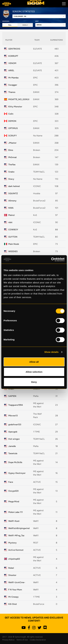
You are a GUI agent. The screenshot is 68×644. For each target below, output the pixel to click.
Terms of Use (22, 640)
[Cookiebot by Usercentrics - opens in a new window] (51, 260)
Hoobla (37, 193)
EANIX (36, 92)
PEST (36, 543)
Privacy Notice (8, 640)
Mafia (36, 396)
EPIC (35, 78)
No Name (38, 136)
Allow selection (34, 372)
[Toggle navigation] (63, 4)
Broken (37, 150)
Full (10, 25)
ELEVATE (38, 49)
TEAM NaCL (39, 172)
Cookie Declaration (38, 640)
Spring (39, 25)
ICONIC (37, 186)
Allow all (34, 362)
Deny (34, 382)
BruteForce (39, 604)
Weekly (25, 25)
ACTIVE (37, 482)
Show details (51, 352)
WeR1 (36, 521)
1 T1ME (36, 432)
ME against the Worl (38, 405)
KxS (35, 215)
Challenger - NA (20, 16)
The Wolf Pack (37, 416)
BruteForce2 (39, 201)
